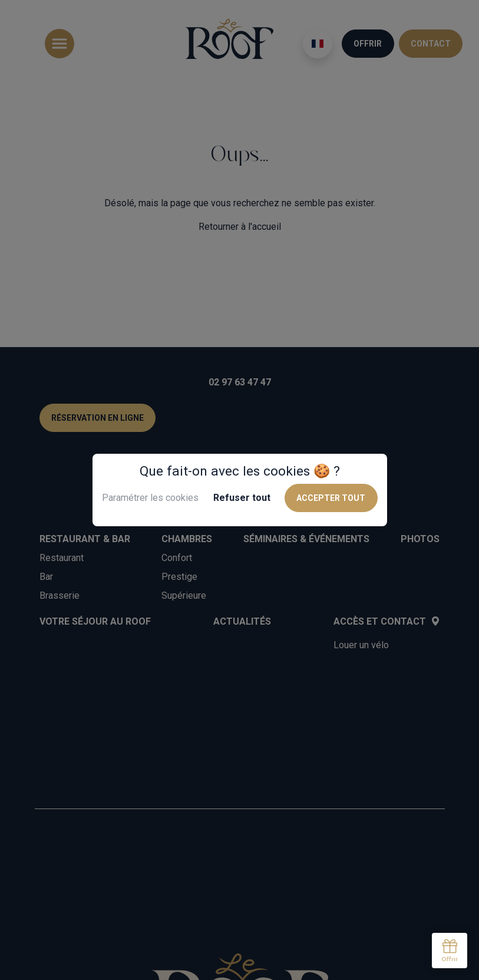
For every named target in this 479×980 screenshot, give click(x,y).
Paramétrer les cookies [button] (150, 498)
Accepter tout (331, 498)
